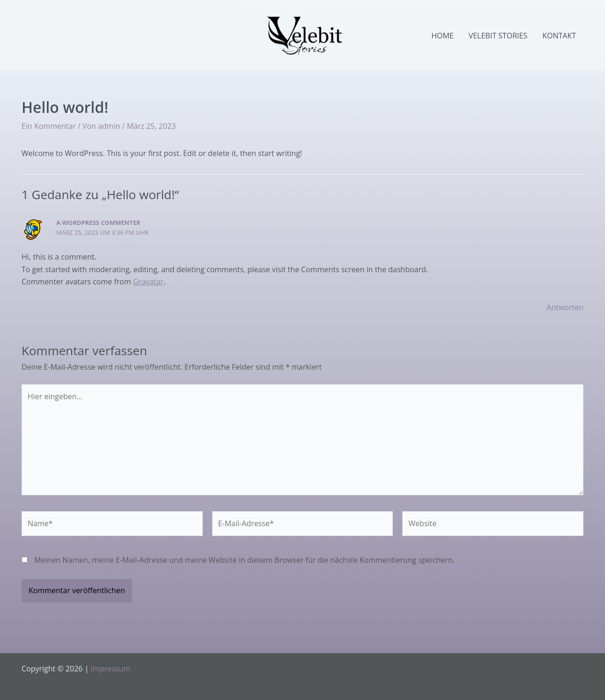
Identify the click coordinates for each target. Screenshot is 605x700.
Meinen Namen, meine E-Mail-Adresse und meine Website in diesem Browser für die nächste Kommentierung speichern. (244, 560)
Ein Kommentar (49, 126)
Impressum (111, 669)
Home (443, 36)
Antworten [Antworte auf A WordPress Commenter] (565, 307)
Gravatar (148, 282)
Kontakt (559, 36)
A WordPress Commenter (98, 223)
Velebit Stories (498, 36)
